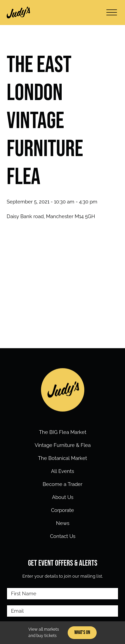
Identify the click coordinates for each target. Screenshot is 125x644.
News (63, 523)
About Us (63, 497)
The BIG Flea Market (63, 432)
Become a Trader (62, 484)
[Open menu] (112, 13)
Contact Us (63, 536)
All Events (62, 471)
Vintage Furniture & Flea (63, 445)
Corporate (62, 510)
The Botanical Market (62, 458)
